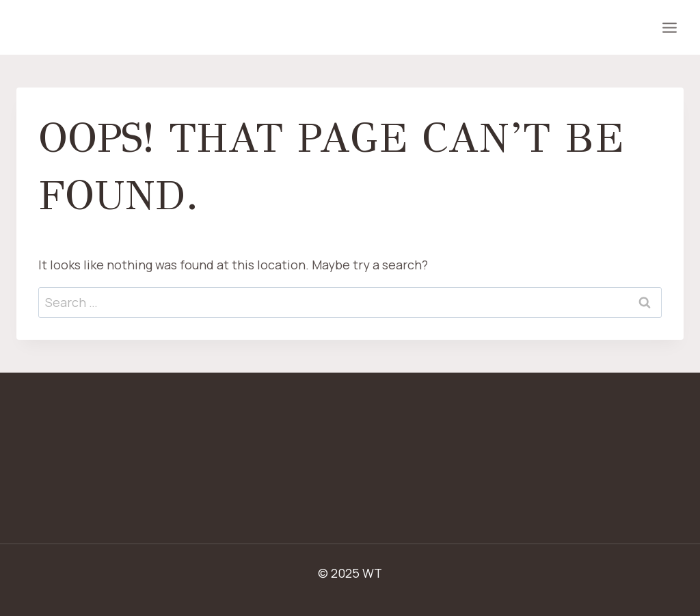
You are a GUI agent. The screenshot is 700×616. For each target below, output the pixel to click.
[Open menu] (669, 27)
